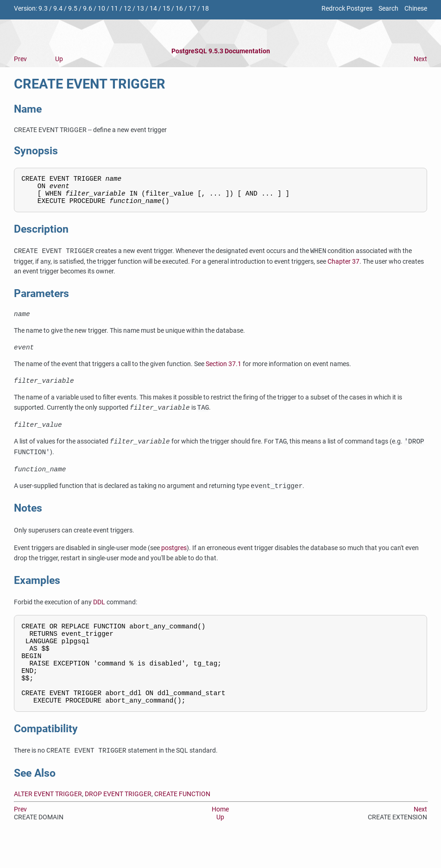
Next (420, 59)
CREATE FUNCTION (182, 822)
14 (153, 9)
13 (140, 9)
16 (179, 9)
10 (101, 9)
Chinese (416, 9)
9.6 (88, 9)
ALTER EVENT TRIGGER (48, 822)
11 (114, 9)
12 (127, 9)
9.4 (58, 9)
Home (220, 838)
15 (166, 9)
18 (205, 9)
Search (388, 9)
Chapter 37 (343, 267)
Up (59, 59)
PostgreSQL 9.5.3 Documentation (221, 51)
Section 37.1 (224, 373)
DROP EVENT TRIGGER (118, 822)
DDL (99, 615)
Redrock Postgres (347, 9)
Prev (20, 59)
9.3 (43, 9)
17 (192, 9)
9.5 (73, 9)
